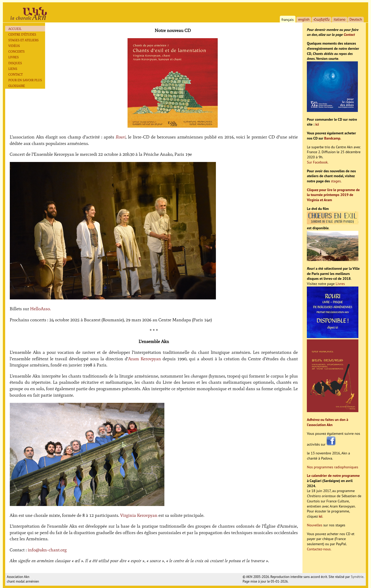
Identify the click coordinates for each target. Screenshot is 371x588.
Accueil (15, 29)
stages (336, 181)
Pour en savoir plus (25, 80)
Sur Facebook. (318, 162)
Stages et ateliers (23, 40)
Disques (15, 63)
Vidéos (14, 46)
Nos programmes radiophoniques (332, 467)
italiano (340, 19)
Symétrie (357, 577)
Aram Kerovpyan (144, 359)
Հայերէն (322, 19)
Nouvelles (315, 525)
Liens (13, 69)
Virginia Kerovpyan (139, 515)
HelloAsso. (40, 309)
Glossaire (17, 86)
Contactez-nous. (319, 549)
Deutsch (356, 19)
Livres (13, 57)
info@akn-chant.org (47, 550)
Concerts (16, 51)
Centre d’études (22, 34)
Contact (15, 74)
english (304, 19)
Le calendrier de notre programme (333, 476)
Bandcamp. (333, 138)
